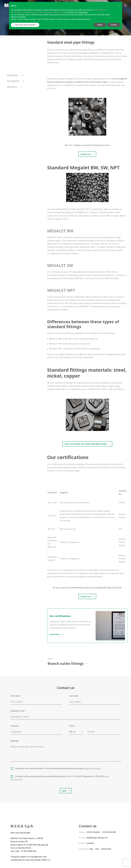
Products (16, 81)
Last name (74, 696)
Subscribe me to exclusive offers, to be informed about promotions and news (58, 769)
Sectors (15, 87)
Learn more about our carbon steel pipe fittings (86, 444)
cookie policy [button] (83, 12)
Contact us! (86, 154)
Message (14, 741)
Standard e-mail (18, 711)
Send (64, 791)
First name (15, 696)
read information (92, 768)
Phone (72, 726)
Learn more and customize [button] (25, 25)
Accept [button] (114, 25)
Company (15, 726)
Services (15, 75)
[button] (119, 6)
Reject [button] (100, 25)
